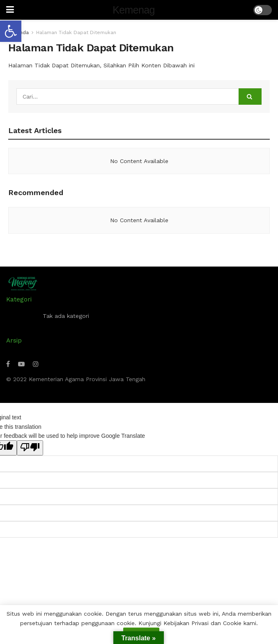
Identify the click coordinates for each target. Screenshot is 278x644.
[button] (11, 31)
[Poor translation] (30, 448)
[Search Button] (250, 97)
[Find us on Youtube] (21, 364)
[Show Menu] (10, 10)
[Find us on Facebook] (8, 364)
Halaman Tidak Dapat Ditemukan (76, 32)
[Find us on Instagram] (36, 364)
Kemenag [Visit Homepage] (133, 10)
